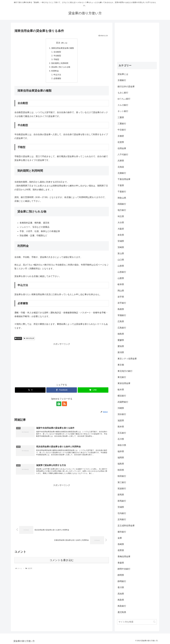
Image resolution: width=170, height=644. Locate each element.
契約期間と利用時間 (60, 63)
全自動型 (57, 52)
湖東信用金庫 (29, 339)
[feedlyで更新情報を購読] (59, 404)
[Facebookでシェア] (62, 390)
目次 (58, 43)
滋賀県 (18, 339)
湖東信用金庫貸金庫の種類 (63, 48)
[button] (154, 622)
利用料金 (55, 71)
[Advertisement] (62, 363)
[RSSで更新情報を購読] (64, 404)
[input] (137, 622)
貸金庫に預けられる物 (61, 67)
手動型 (56, 60)
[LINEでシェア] (93, 390)
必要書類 (57, 79)
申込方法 (57, 75)
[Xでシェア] (30, 390)
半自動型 (57, 56)
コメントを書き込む (62, 560)
